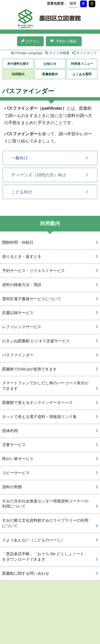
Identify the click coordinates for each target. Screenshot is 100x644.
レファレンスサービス (22, 327)
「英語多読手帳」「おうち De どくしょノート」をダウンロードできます (45, 556)
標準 (73, 4)
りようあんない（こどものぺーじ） (34, 540)
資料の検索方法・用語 (22, 285)
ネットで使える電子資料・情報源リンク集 (39, 417)
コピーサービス (16, 473)
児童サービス (14, 445)
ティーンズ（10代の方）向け (39, 175)
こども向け (22, 192)
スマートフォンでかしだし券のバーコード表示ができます (45, 386)
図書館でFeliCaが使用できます (29, 369)
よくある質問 (82, 74)
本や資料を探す (18, 64)
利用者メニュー (82, 64)
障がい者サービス (18, 459)
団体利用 (10, 431)
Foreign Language (29, 53)
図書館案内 (50, 74)
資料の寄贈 (12, 487)
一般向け (20, 158)
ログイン (30, 41)
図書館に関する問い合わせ (26, 573)
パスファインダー (18, 355)
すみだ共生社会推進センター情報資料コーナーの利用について (45, 504)
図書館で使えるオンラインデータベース (37, 402)
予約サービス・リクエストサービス (34, 271)
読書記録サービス (18, 313)
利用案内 (18, 74)
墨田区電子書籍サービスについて (32, 299)
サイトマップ (86, 53)
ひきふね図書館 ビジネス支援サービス (36, 341)
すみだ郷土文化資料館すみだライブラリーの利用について (45, 523)
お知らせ (50, 64)
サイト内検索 (59, 53)
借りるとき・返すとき (22, 256)
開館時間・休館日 (18, 242)
